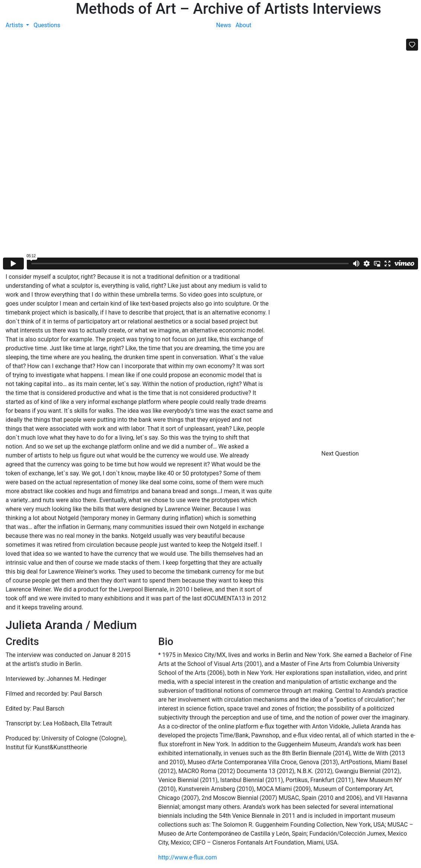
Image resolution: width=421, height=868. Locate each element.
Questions (47, 25)
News (224, 25)
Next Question (341, 454)
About (244, 25)
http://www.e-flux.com (187, 857)
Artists (15, 25)
